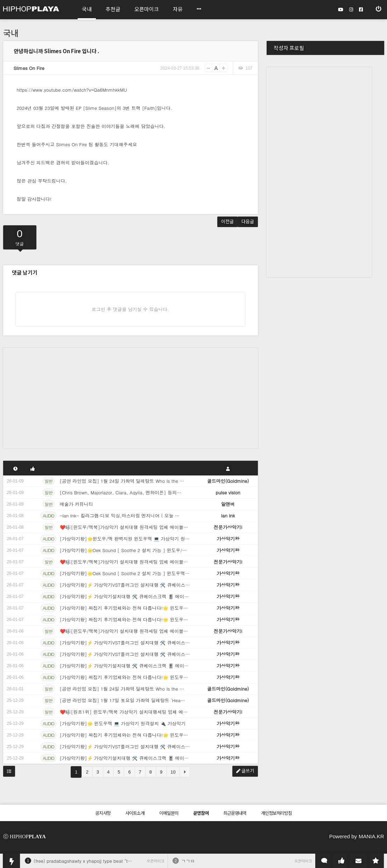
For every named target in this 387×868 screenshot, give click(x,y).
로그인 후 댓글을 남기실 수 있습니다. (131, 309)
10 (173, 772)
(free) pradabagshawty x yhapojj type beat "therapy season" (97, 861)
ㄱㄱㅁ (188, 861)
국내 (11, 33)
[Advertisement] (131, 397)
